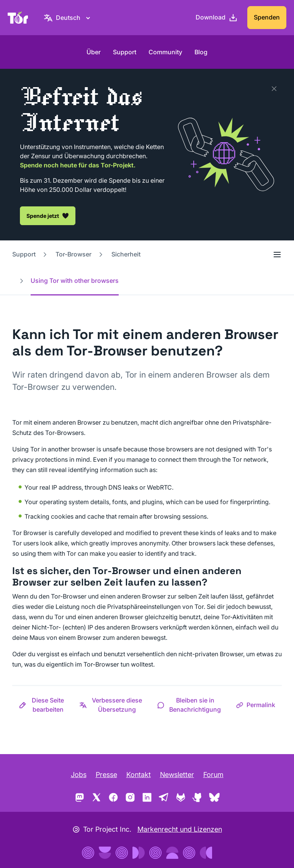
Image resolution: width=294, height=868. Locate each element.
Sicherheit (126, 254)
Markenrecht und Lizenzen (180, 829)
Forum (213, 775)
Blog (201, 52)
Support (125, 52)
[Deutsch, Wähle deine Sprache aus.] (68, 18)
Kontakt (139, 775)
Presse (106, 775)
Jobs (79, 775)
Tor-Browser (73, 254)
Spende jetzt (48, 216)
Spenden (267, 17)
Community (165, 52)
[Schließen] (274, 89)
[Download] (217, 18)
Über (94, 52)
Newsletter (177, 775)
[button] (42, 705)
